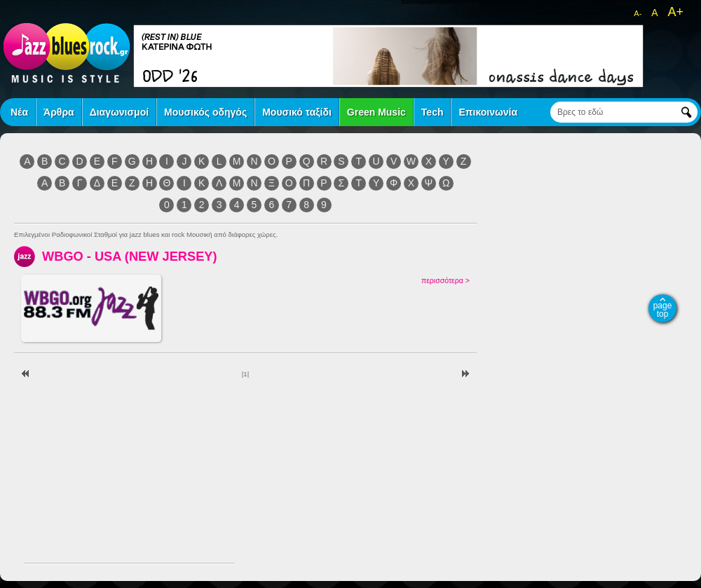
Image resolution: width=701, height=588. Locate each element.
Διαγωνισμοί (119, 112)
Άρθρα (59, 112)
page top (663, 310)
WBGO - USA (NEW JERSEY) (130, 256)
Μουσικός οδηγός (205, 112)
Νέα (19, 112)
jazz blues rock (67, 53)
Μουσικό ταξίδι (297, 112)
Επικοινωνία (488, 112)
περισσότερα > (445, 280)
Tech (433, 112)
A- (638, 13)
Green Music (376, 112)
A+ (675, 12)
